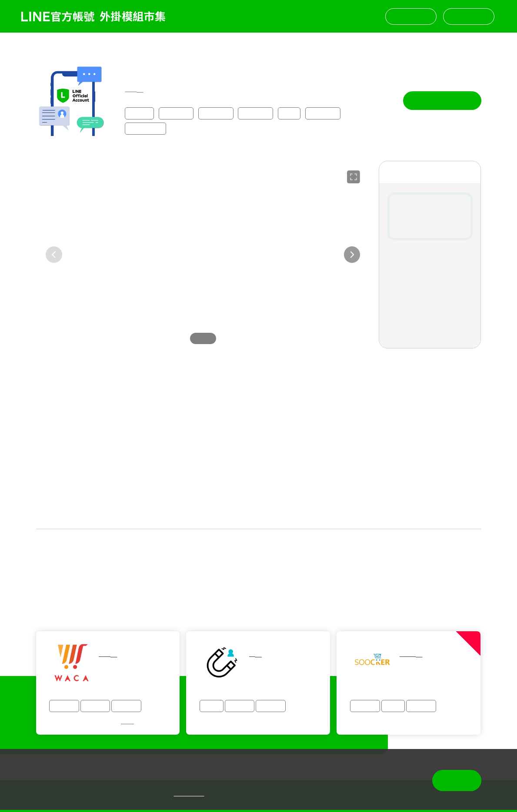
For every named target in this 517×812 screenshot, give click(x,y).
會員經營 (216, 112)
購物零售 (176, 112)
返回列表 (40, 45)
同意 (457, 781)
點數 (289, 112)
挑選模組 (469, 16)
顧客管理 (256, 112)
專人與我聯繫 (442, 100)
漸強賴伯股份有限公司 (155, 65)
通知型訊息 (146, 128)
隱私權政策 (189, 794)
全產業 (140, 112)
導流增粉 (323, 112)
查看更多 (259, 516)
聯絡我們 (411, 16)
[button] (352, 254)
